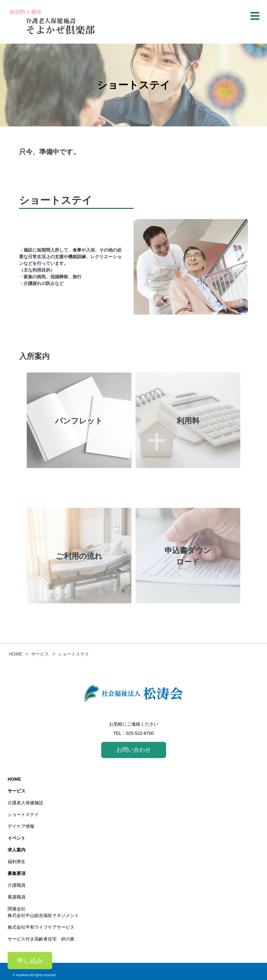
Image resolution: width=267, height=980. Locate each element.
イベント (17, 838)
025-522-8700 (140, 733)
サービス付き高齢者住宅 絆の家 (41, 939)
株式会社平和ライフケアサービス (41, 927)
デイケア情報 (23, 826)
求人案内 (17, 850)
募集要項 (17, 873)
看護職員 (17, 897)
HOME (14, 779)
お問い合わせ (134, 750)
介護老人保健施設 (25, 803)
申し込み (30, 961)
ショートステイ (23, 814)
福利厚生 (17, 862)
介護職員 (17, 885)
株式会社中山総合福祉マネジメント (43, 915)
